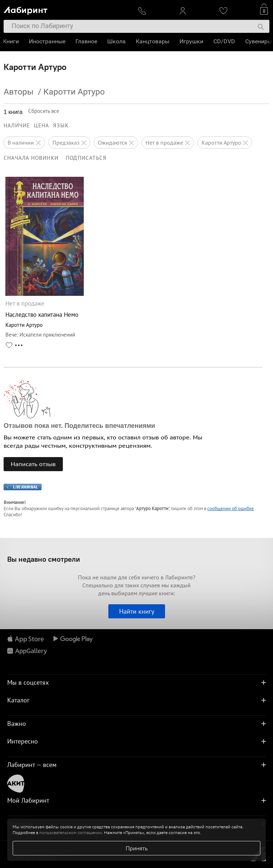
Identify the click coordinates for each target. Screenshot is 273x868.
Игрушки (192, 41)
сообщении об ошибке (231, 508)
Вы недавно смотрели (44, 559)
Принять (137, 848)
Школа (117, 41)
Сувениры (259, 41)
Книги (12, 41)
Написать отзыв (33, 464)
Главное (87, 41)
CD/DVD (225, 41)
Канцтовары (153, 41)
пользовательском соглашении (71, 832)
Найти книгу (137, 611)
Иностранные (48, 41)
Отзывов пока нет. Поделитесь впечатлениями (79, 426)
